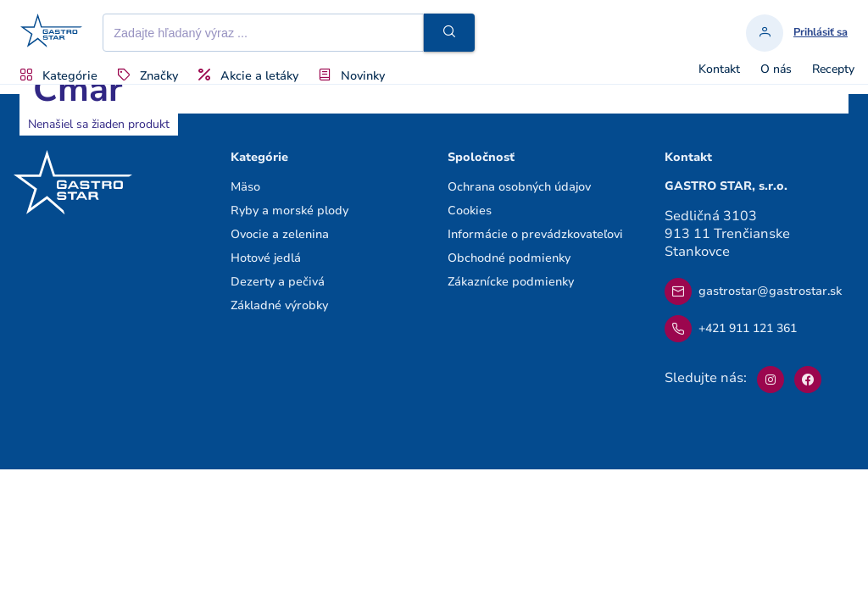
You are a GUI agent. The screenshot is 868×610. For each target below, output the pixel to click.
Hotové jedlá (266, 258)
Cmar (78, 89)
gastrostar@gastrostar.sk (753, 291)
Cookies (470, 211)
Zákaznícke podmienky (511, 282)
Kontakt (719, 69)
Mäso (245, 187)
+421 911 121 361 (731, 329)
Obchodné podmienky (509, 258)
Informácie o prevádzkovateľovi (535, 234)
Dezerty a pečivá (278, 282)
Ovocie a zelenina (280, 234)
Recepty (833, 69)
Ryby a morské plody (289, 211)
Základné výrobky (279, 305)
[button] (449, 33)
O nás (776, 69)
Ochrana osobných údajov (519, 187)
